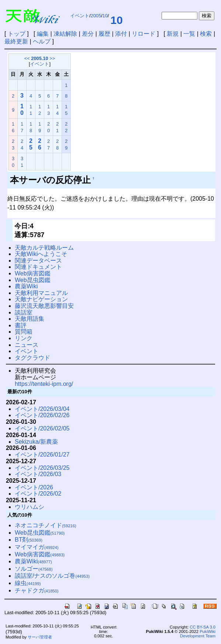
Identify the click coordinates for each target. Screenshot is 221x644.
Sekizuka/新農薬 (36, 442)
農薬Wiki (26, 286)
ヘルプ (42, 41)
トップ (17, 34)
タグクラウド (32, 358)
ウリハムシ (30, 507)
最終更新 (16, 41)
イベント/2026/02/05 (42, 428)
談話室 (24, 312)
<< (27, 58)
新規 (173, 34)
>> (52, 58)
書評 (21, 325)
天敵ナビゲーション (41, 299)
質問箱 (24, 332)
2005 (96, 16)
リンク (24, 338)
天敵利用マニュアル (41, 293)
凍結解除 (65, 34)
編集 (43, 34)
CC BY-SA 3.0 (203, 627)
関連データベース (38, 261)
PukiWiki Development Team (198, 634)
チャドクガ (37, 590)
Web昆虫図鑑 (33, 280)
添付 (121, 34)
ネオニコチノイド (46, 525)
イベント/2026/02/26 (42, 415)
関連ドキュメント (38, 267)
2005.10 (39, 58)
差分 (88, 34)
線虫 (28, 583)
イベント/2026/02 (38, 494)
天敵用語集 (30, 319)
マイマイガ (37, 547)
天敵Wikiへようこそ (41, 254)
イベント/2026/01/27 (42, 455)
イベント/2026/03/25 (42, 468)
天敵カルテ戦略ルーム (44, 248)
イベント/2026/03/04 (42, 409)
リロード (144, 34)
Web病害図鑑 (33, 273)
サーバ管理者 (40, 637)
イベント (80, 16)
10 (105, 16)
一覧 (189, 34)
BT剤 (29, 540)
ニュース (27, 345)
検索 (206, 34)
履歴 (104, 34)
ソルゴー (34, 569)
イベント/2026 (34, 487)
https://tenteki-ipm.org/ (44, 384)
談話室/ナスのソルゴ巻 (52, 576)
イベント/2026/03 (38, 474)
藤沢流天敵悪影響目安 (44, 306)
